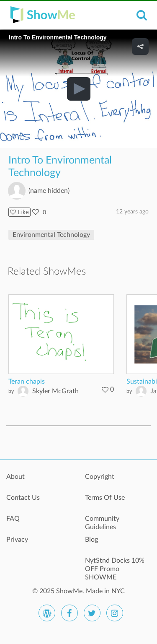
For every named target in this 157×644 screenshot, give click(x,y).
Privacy (17, 540)
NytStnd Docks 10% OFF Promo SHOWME (115, 565)
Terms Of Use (105, 498)
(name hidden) (49, 191)
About (15, 477)
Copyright (100, 477)
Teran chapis (27, 382)
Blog (91, 540)
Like (19, 212)
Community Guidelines (102, 523)
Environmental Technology (51, 235)
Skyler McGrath (55, 391)
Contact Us (23, 498)
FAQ (13, 519)
